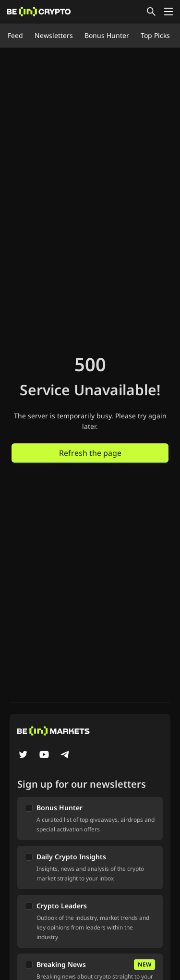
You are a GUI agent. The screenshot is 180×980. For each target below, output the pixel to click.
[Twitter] (23, 755)
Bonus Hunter (107, 35)
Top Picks (155, 35)
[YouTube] (44, 755)
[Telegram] (65, 755)
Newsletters (54, 35)
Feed (15, 35)
